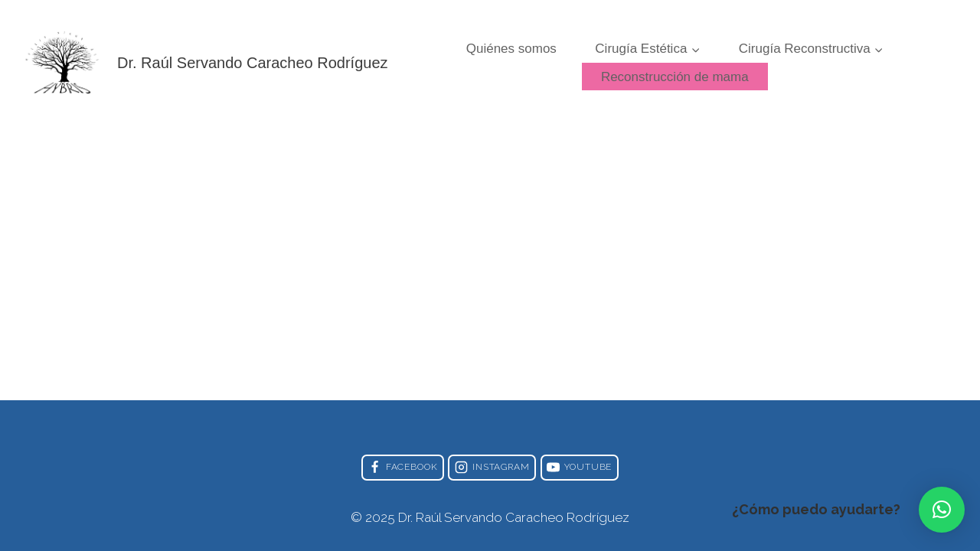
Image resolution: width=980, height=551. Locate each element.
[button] (942, 510)
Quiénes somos (511, 49)
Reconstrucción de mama (675, 77)
